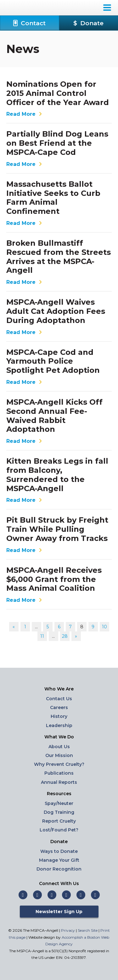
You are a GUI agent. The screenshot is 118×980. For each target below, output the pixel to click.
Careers (59, 707)
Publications (59, 773)
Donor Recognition (59, 869)
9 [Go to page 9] (93, 627)
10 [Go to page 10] (104, 627)
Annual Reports (59, 782)
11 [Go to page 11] (42, 636)
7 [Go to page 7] (70, 627)
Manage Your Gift (59, 860)
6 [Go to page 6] (59, 627)
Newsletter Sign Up (59, 912)
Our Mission (59, 755)
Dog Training (59, 812)
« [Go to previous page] (14, 627)
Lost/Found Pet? (59, 830)
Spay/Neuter (59, 803)
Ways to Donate (59, 851)
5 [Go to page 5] (48, 627)
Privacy (68, 930)
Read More (25, 114)
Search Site (88, 930)
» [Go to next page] (76, 636)
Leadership (59, 725)
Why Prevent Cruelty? (59, 764)
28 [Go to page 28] (65, 636)
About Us (59, 747)
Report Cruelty (59, 821)
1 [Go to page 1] (25, 627)
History (59, 716)
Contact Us (59, 699)
